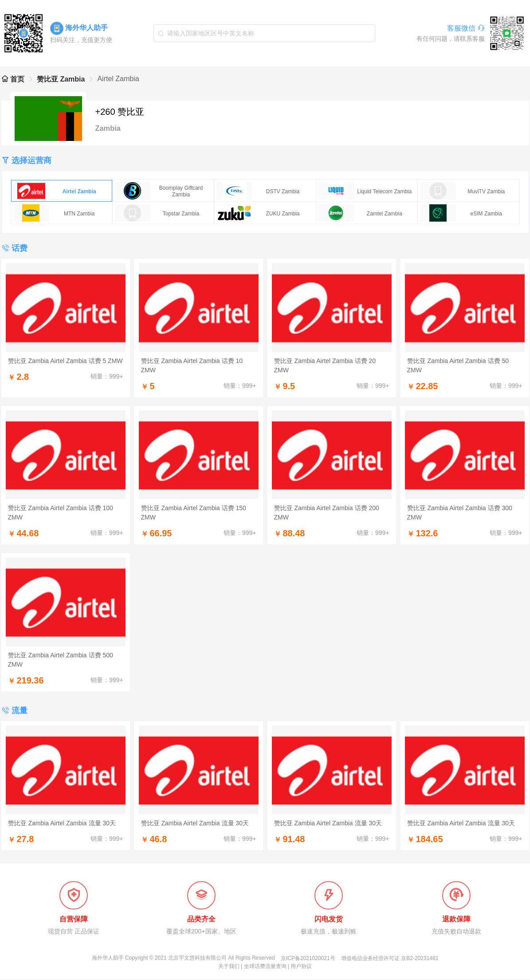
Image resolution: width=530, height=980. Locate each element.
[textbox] (264, 33)
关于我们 (229, 967)
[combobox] (264, 33)
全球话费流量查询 (265, 967)
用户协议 (301, 967)
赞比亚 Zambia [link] (61, 79)
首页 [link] (13, 79)
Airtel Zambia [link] (118, 79)
